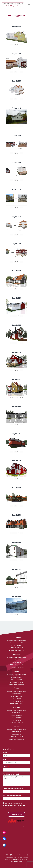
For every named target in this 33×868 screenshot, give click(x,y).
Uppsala (19, 859)
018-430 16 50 (19, 720)
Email (5, 760)
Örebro (20, 862)
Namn (5, 752)
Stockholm (14, 862)
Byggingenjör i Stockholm (16, 650)
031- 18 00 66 (19, 737)
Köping (16, 857)
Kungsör (25, 857)
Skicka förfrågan (17, 814)
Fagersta (13, 855)
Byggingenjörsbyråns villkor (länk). (15, 805)
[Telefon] (16, 770)
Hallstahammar (9, 857)
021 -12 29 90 (19, 665)
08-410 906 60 (19, 648)
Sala (26, 855)
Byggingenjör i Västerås (16, 667)
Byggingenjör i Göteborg (17, 739)
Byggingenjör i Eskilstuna (17, 684)
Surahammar (20, 855)
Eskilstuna (13, 859)
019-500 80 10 (19, 701)
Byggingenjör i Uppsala (16, 722)
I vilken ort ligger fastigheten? (13, 789)
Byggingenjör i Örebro (17, 704)
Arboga (20, 857)
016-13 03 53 (19, 682)
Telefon (6, 767)
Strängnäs (25, 859)
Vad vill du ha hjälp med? (12, 774)
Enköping (7, 859)
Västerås (8, 855)
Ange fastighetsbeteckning (12, 796)
